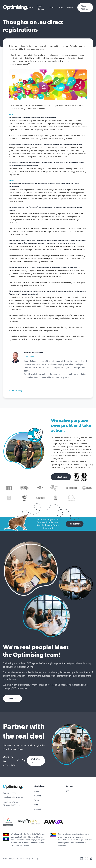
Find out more (61, 477)
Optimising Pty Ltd (11, 858)
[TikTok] (91, 859)
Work (52, 7)
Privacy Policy (25, 859)
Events (70, 7)
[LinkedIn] (81, 859)
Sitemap (35, 859)
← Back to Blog (16, 390)
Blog (61, 7)
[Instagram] (86, 859)
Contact (38, 809)
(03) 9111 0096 (10, 793)
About (31, 7)
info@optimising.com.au (13, 797)
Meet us (12, 698)
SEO (67, 791)
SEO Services (41, 7)
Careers (38, 796)
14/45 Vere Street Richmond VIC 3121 (11, 804)
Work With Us (85, 7)
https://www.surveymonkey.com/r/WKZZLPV (55, 339)
